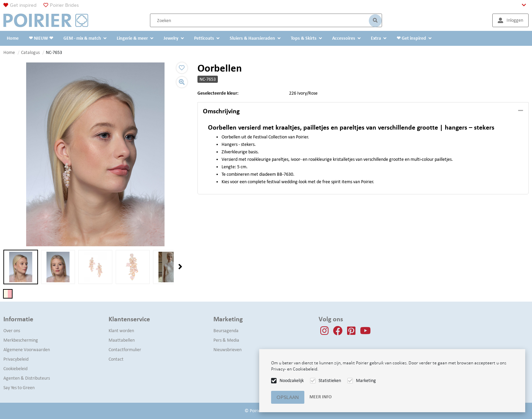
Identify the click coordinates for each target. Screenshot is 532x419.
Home (9, 52)
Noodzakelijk (292, 380)
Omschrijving (221, 111)
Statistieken (330, 380)
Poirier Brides (64, 5)
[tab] (363, 111)
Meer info (320, 397)
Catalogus (30, 52)
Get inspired (23, 5)
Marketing (366, 380)
